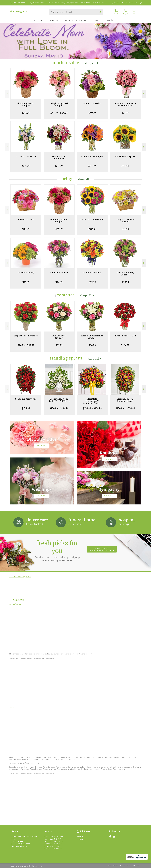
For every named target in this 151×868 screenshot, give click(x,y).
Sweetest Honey (26, 273)
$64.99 (26, 166)
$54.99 (92, 166)
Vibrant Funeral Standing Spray (125, 400)
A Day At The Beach (26, 156)
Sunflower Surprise (125, 156)
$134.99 (26, 408)
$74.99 (125, 113)
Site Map (136, 866)
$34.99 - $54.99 (59, 113)
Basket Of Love (26, 220)
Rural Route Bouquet (92, 156)
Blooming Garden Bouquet (26, 104)
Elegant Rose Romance (26, 336)
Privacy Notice (125, 866)
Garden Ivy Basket (92, 103)
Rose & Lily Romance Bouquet (92, 337)
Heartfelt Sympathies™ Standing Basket (92, 401)
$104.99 (92, 229)
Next (144, 94)
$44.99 (26, 229)
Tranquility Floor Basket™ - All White (59, 400)
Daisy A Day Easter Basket (125, 221)
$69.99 (92, 282)
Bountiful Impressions (92, 220)
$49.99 (26, 113)
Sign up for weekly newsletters (102, 549)
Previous (7, 94)
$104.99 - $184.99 (92, 408)
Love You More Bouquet (59, 337)
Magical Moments (59, 273)
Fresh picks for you (57, 551)
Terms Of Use (113, 866)
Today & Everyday (92, 273)
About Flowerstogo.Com (20, 577)
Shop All (90, 63)
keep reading (19, 600)
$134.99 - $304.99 (125, 408)
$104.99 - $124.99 (59, 408)
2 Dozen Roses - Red (125, 336)
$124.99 (125, 345)
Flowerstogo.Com (19, 12)
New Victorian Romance (59, 158)
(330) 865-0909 (19, 3)
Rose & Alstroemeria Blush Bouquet (125, 104)
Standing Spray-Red (26, 399)
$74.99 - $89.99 (26, 345)
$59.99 (125, 282)
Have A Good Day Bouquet (125, 274)
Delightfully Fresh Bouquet (59, 104)
